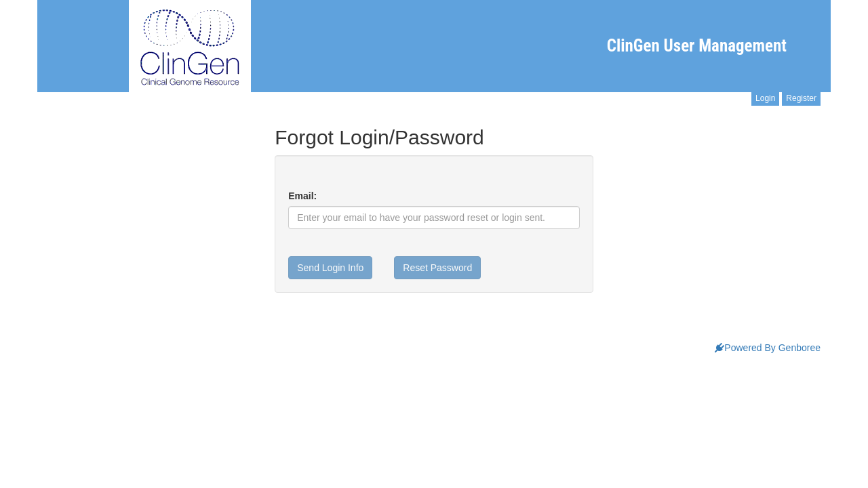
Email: (302, 196)
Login (765, 98)
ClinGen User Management (697, 46)
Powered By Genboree (768, 348)
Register (801, 98)
